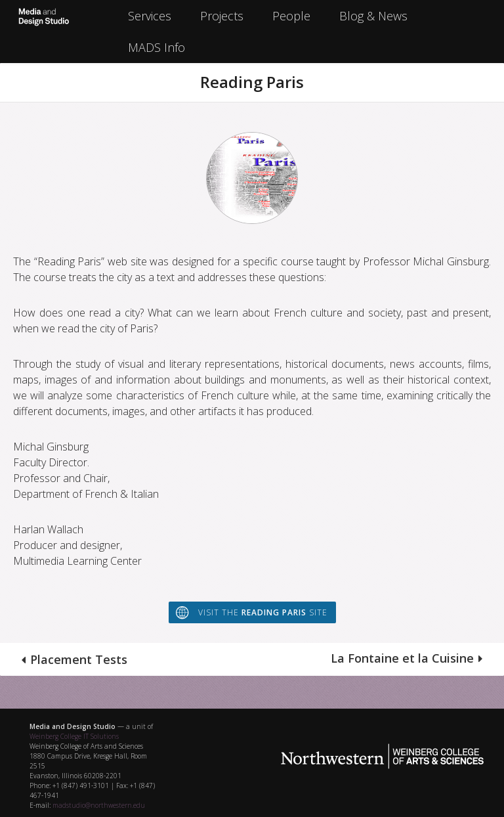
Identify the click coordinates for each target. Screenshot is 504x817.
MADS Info (157, 47)
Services (150, 16)
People (291, 16)
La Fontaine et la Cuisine (402, 658)
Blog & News (373, 16)
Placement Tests (79, 659)
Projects (222, 16)
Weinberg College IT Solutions (74, 736)
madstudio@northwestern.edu (99, 805)
